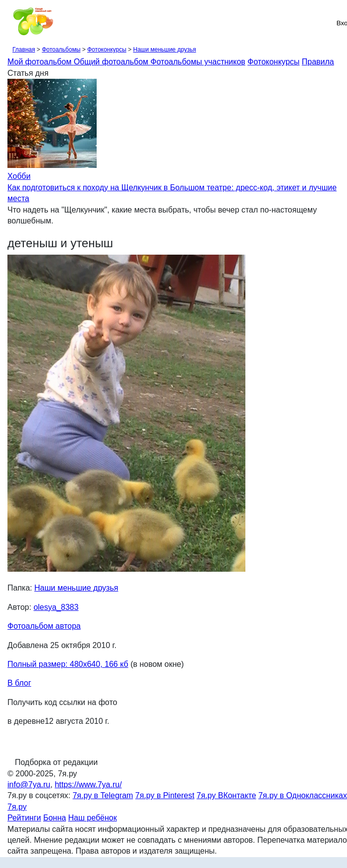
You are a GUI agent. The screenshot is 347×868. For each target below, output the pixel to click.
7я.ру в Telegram (103, 795)
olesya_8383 (56, 607)
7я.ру (17, 807)
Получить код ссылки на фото (62, 702)
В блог (19, 683)
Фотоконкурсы (107, 50)
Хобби (19, 176)
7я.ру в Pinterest (165, 795)
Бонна (55, 818)
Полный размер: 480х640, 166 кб (68, 664)
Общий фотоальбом (112, 62)
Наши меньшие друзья (164, 50)
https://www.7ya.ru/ (88, 785)
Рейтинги (24, 818)
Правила (318, 62)
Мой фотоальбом (41, 62)
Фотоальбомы (61, 50)
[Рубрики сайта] (10, 23)
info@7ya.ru (29, 785)
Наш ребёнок (93, 818)
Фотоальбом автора (44, 626)
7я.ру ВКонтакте (227, 795)
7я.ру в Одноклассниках (303, 795)
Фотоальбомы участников (198, 62)
